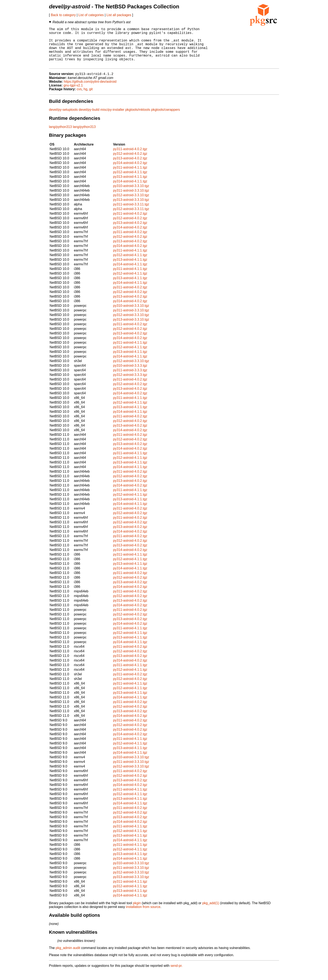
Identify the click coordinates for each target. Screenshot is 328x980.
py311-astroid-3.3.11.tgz (131, 213)
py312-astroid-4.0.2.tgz (130, 163)
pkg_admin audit (68, 957)
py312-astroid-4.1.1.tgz (130, 181)
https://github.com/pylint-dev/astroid (90, 91)
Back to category (63, 15)
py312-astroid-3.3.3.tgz (130, 384)
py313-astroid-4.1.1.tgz (130, 186)
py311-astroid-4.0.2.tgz (130, 158)
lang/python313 (60, 136)
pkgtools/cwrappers (165, 119)
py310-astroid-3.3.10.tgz (131, 195)
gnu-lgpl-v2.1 (73, 94)
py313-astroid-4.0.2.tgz (130, 167)
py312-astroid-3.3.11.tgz (131, 218)
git (91, 98)
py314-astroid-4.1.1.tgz (130, 190)
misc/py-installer (112, 119)
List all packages (119, 15)
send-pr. (177, 975)
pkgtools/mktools (138, 119)
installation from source (143, 916)
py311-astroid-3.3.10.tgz (131, 199)
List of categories (91, 15)
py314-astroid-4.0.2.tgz (130, 172)
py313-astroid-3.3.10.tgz (131, 209)
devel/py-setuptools (63, 119)
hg (85, 98)
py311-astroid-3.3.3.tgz (130, 379)
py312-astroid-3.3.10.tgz (131, 204)
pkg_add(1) (211, 912)
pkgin (137, 912)
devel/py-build (89, 119)
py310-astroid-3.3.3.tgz (130, 375)
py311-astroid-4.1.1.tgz (130, 176)
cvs (79, 98)
